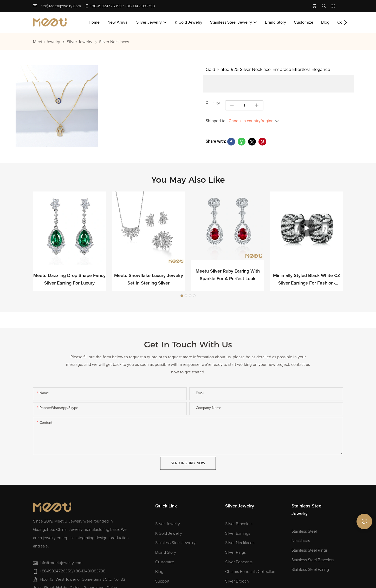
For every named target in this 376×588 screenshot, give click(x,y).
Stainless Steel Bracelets (313, 560)
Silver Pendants (239, 562)
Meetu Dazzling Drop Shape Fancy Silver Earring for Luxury (69, 279)
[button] (345, 22)
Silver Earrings (238, 533)
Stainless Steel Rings (310, 550)
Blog (159, 572)
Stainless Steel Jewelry (175, 543)
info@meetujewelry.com (60, 6)
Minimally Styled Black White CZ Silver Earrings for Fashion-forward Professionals (307, 280)
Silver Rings (235, 552)
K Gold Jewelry (169, 533)
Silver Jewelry (80, 42)
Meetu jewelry (47, 42)
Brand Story (166, 552)
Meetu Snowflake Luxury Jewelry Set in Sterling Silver (149, 279)
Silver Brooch (237, 581)
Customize (165, 562)
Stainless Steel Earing (310, 570)
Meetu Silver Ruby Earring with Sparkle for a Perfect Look (228, 275)
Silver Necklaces (114, 42)
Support (162, 581)
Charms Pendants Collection (250, 572)
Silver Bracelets (239, 524)
